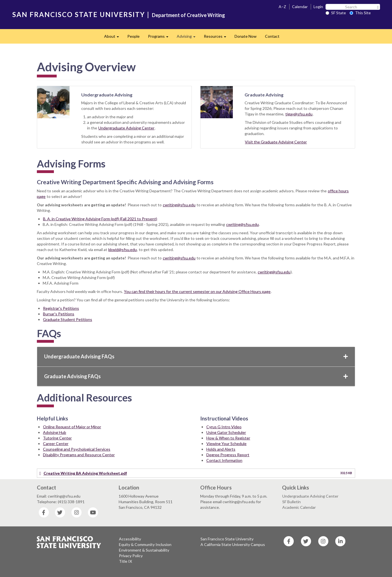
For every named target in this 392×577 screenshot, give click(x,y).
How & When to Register (228, 438)
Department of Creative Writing (188, 15)
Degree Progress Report (228, 455)
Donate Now (246, 36)
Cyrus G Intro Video (224, 427)
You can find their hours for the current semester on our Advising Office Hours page (197, 291)
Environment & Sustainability (144, 550)
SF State (336, 13)
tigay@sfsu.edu (299, 114)
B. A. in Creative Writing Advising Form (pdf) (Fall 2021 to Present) (100, 219)
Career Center (56, 444)
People (133, 36)
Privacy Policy (131, 556)
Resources (217, 38)
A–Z (282, 7)
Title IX (126, 561)
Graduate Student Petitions (68, 319)
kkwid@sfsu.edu (123, 250)
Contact (272, 36)
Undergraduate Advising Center (126, 128)
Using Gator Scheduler (226, 432)
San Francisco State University (227, 539)
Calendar (300, 7)
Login (318, 7)
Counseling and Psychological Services (77, 449)
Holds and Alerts (221, 449)
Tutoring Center (57, 438)
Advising (188, 38)
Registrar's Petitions (61, 308)
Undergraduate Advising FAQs (196, 356)
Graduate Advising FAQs (196, 376)
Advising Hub (55, 432)
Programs (160, 38)
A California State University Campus (233, 544)
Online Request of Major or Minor (72, 427)
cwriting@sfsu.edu (179, 205)
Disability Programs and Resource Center (79, 455)
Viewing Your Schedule (226, 444)
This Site (360, 13)
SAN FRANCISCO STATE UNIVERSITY (79, 14)
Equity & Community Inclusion (145, 544)
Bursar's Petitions (59, 314)
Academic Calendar (299, 507)
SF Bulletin (291, 502)
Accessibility (130, 539)
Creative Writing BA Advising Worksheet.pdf (85, 473)
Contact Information (224, 460)
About (114, 38)
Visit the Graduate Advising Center (276, 142)
